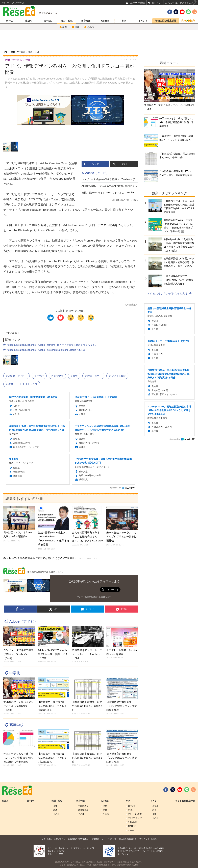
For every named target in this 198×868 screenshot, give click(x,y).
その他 (91, 27)
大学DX (48, 21)
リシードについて (109, 839)
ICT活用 (131, 806)
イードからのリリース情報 (145, 839)
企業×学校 (132, 822)
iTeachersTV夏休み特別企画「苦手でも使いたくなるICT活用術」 (50, 558)
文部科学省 (83, 806)
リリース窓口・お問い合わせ (53, 839)
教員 (154, 810)
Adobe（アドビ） (97, 173)
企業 (154, 814)
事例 (124, 21)
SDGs (130, 810)
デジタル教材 (118, 376)
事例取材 (132, 826)
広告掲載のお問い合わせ (78, 839)
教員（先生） (94, 376)
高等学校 (58, 376)
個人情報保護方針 (127, 839)
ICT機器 (105, 21)
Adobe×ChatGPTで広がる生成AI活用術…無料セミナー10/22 (113, 186)
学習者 (155, 806)
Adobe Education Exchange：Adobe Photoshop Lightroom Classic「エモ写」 (47, 350)
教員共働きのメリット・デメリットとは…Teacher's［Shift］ (114, 193)
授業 (65, 27)
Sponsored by (115, 488)
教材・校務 (67, 21)
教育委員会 (83, 810)
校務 (77, 27)
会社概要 (95, 839)
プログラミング (135, 818)
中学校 (40, 376)
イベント (143, 21)
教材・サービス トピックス (23, 384)
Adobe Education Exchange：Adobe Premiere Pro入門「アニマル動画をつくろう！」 (52, 345)
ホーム (10, 21)
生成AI (29, 21)
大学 (75, 376)
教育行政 (86, 21)
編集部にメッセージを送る (127, 200)
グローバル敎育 (135, 814)
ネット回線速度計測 (185, 801)
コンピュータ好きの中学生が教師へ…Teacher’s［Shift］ (111, 179)
